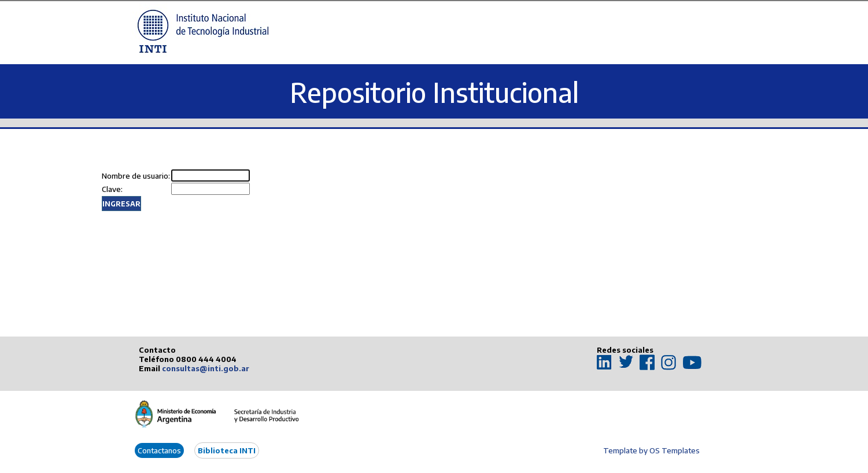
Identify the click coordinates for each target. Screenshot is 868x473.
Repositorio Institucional (434, 92)
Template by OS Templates (651, 450)
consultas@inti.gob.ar (206, 368)
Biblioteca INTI (227, 450)
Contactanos (159, 450)
